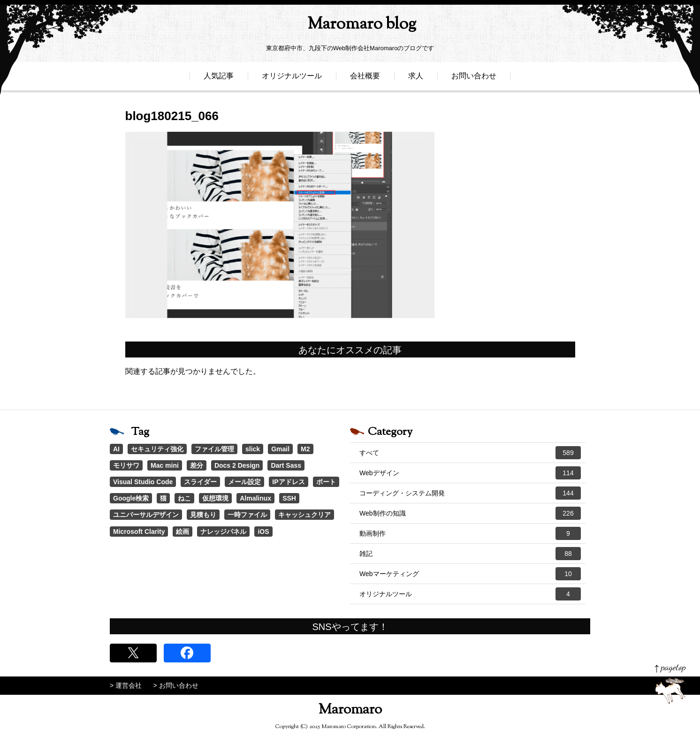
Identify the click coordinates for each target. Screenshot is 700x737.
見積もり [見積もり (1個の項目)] (203, 515)
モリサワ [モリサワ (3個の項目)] (126, 465)
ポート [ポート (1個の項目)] (326, 482)
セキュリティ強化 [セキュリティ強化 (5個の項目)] (157, 449)
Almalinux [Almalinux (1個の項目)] (255, 498)
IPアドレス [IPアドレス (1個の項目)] (288, 482)
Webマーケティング (470, 574)
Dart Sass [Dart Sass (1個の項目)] (286, 465)
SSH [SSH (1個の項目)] (289, 498)
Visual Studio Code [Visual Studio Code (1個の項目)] (143, 482)
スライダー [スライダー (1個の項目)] (200, 482)
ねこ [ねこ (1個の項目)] (184, 498)
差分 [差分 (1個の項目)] (197, 465)
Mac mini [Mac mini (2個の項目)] (165, 465)
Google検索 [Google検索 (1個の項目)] (131, 498)
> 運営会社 (126, 685)
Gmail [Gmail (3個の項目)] (280, 449)
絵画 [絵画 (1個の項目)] (183, 532)
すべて (470, 453)
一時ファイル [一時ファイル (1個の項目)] (247, 515)
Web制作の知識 (470, 513)
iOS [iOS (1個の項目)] (263, 532)
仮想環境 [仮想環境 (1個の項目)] (215, 498)
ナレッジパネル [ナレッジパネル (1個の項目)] (223, 532)
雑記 (470, 554)
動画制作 (470, 533)
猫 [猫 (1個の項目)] (163, 498)
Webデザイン (470, 473)
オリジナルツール (292, 79)
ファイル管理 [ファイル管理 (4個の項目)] (214, 449)
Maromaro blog (350, 26)
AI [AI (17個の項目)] (116, 449)
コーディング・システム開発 (470, 493)
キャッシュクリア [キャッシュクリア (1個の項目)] (304, 515)
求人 (416, 79)
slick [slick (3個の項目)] (253, 449)
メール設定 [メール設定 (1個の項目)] (244, 482)
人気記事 (219, 79)
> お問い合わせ (176, 685)
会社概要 (365, 79)
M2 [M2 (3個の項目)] (305, 449)
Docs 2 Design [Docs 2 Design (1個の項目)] (237, 465)
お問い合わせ (474, 79)
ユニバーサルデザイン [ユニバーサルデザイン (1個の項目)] (146, 515)
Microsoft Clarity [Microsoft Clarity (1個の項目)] (139, 532)
